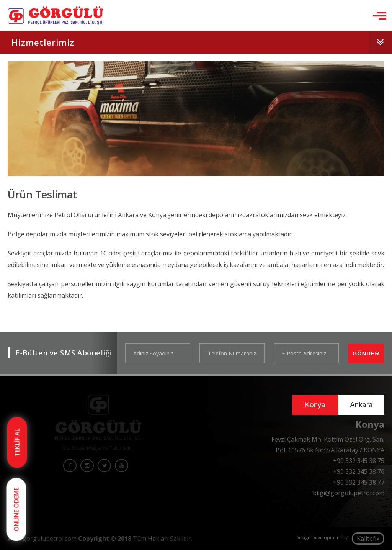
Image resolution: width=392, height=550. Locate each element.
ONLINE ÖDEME (16, 510)
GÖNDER (366, 354)
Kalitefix (368, 539)
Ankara (361, 405)
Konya (315, 405)
